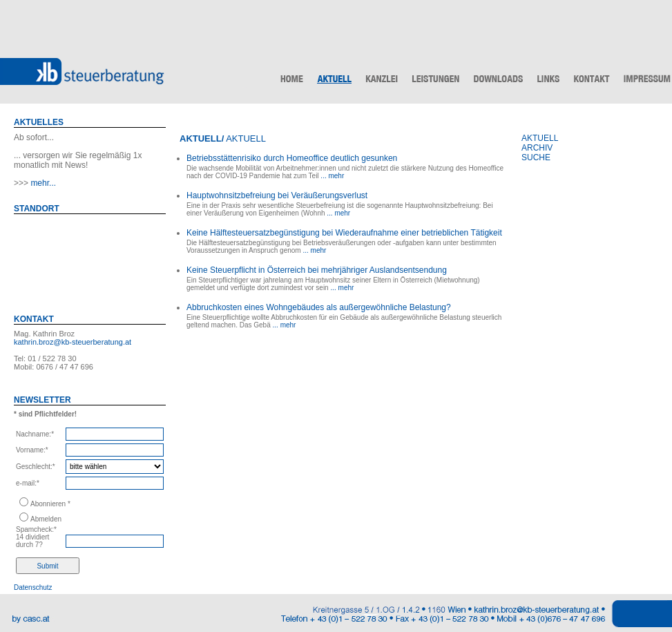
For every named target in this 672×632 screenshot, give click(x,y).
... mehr (332, 176)
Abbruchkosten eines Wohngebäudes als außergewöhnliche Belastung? (319, 307)
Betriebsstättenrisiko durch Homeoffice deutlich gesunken (292, 158)
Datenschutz (33, 587)
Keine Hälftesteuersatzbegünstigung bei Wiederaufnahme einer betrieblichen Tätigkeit (344, 233)
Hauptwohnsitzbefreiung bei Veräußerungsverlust (277, 195)
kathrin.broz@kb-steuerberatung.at (73, 342)
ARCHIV (537, 148)
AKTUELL (540, 138)
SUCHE (536, 157)
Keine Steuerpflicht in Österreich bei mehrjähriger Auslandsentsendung (317, 270)
